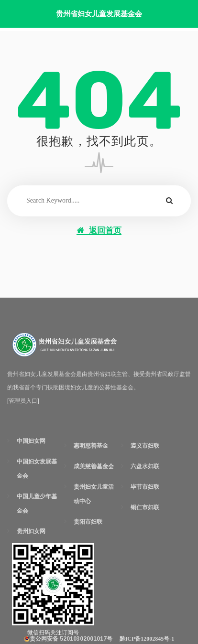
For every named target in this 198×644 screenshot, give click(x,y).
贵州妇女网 (31, 531)
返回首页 (99, 231)
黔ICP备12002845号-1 (147, 639)
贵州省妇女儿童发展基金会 (99, 14)
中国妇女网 (31, 441)
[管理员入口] (23, 401)
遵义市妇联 (145, 446)
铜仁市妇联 (145, 507)
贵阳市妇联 (88, 522)
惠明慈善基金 (91, 446)
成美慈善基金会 (94, 466)
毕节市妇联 (145, 487)
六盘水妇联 (145, 466)
